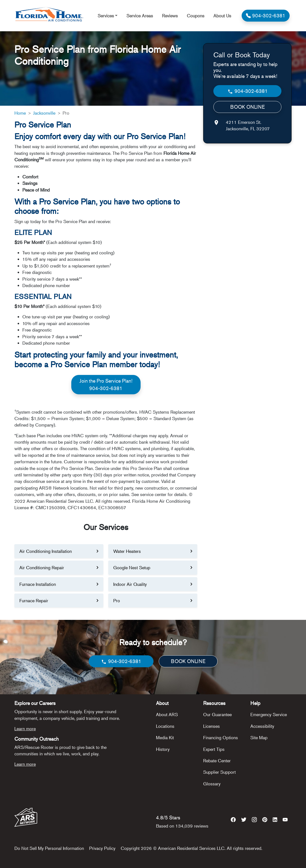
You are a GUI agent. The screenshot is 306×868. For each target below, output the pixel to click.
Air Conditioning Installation (46, 551)
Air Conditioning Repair (42, 568)
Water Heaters (127, 551)
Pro (117, 601)
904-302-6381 (248, 91)
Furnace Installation (38, 584)
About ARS (167, 714)
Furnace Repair (34, 601)
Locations (165, 726)
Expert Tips (214, 749)
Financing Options (221, 737)
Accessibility (262, 726)
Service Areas (140, 16)
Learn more (25, 729)
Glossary (212, 784)
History (163, 749)
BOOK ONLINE (248, 107)
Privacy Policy (102, 848)
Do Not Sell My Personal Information (49, 848)
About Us (222, 16)
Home (20, 113)
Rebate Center (217, 761)
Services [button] (106, 16)
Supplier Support (219, 772)
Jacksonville (44, 113)
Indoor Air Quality (130, 584)
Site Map (259, 737)
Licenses (211, 726)
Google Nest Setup (132, 568)
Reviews (170, 16)
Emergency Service (269, 714)
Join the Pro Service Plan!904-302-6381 (106, 384)
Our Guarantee (217, 714)
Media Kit (165, 737)
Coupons (196, 16)
